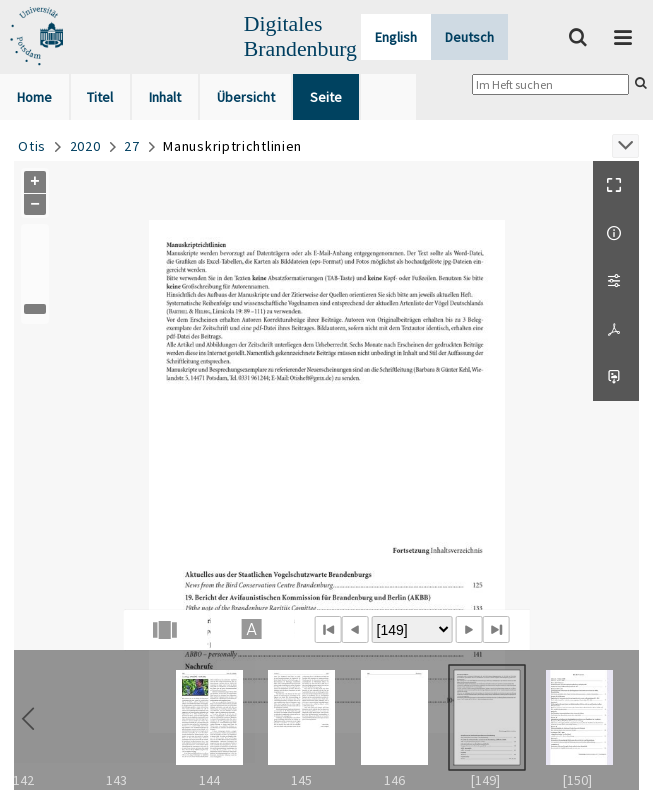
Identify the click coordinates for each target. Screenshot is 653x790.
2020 (85, 146)
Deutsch (469, 37)
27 (131, 146)
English (396, 37)
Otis (32, 146)
